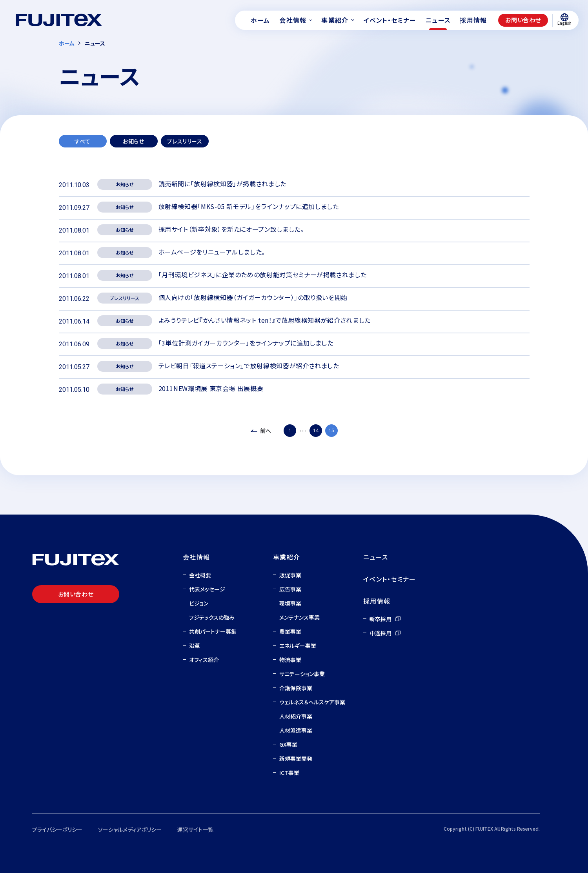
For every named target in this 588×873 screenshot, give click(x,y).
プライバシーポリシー (57, 829)
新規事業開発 (296, 758)
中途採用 (380, 633)
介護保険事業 (296, 688)
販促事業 (290, 575)
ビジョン (199, 603)
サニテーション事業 (302, 674)
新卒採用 (380, 619)
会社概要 (200, 575)
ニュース (376, 557)
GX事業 (288, 744)
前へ (266, 431)
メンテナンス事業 (299, 617)
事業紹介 (287, 557)
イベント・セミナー (390, 579)
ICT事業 (289, 773)
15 (331, 431)
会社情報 (196, 557)
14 (316, 431)
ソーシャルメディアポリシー (130, 829)
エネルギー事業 (298, 646)
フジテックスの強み (212, 617)
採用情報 (377, 601)
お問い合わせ (523, 20)
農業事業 (290, 631)
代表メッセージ (207, 589)
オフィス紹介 (204, 660)
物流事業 (290, 660)
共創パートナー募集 (213, 631)
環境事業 (290, 603)
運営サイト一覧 (195, 829)
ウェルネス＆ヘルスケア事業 (312, 702)
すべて (83, 141)
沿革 (195, 646)
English (564, 20)
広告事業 (290, 589)
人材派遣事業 (296, 730)
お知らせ (133, 141)
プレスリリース (185, 141)
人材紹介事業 (296, 716)
